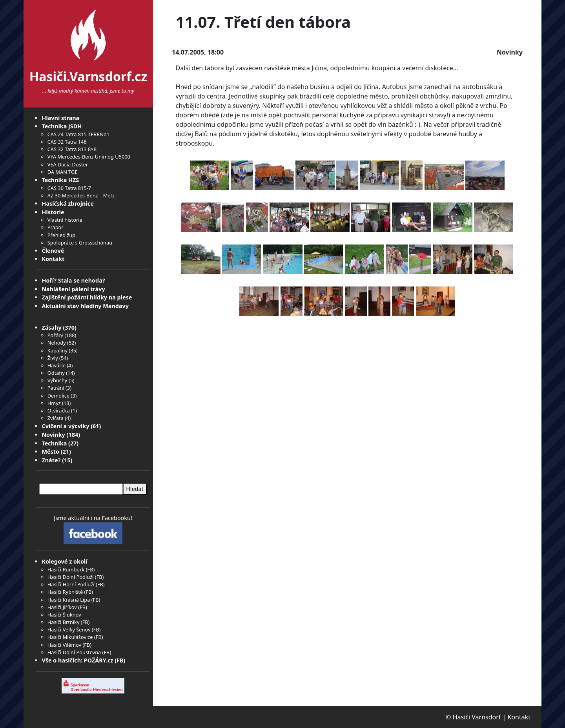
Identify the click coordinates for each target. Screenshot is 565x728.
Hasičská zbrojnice (67, 203)
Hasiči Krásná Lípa (69, 600)
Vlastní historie (65, 220)
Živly (53, 358)
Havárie (56, 365)
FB (90, 569)
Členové (53, 251)
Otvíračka (59, 411)
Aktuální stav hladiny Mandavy (85, 306)
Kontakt (53, 259)
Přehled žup (61, 235)
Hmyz (54, 403)
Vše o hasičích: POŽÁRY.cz (77, 660)
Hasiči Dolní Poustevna (74, 652)
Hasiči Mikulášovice (70, 637)
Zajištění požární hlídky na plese (87, 297)
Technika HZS (60, 180)
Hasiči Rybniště (65, 592)
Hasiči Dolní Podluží (71, 577)
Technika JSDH (62, 126)
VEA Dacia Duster (68, 164)
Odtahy (56, 373)
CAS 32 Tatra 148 (67, 142)
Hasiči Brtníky (64, 622)
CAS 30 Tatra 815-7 (69, 188)
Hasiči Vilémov (64, 645)
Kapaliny (57, 350)
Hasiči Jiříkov (62, 607)
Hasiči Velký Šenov (69, 629)
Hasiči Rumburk (66, 569)
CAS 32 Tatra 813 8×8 (72, 149)
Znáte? (51, 460)
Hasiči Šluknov (64, 615)
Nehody (57, 343)
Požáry (55, 335)
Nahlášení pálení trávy (73, 289)
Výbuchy (57, 380)
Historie (53, 212)
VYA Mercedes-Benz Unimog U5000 (89, 157)
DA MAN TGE (63, 172)
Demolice (58, 396)
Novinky (53, 435)
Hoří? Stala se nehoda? (73, 280)
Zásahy (51, 328)
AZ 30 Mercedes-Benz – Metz (81, 195)
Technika (54, 443)
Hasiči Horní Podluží (71, 584)
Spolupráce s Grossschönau (80, 243)
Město (50, 452)
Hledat (135, 489)
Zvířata (56, 418)
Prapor (56, 227)
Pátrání (56, 388)
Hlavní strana (60, 118)
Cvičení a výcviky (65, 426)
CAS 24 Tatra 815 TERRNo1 (78, 134)
